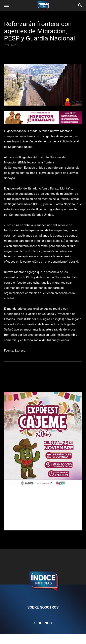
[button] (6, 5)
